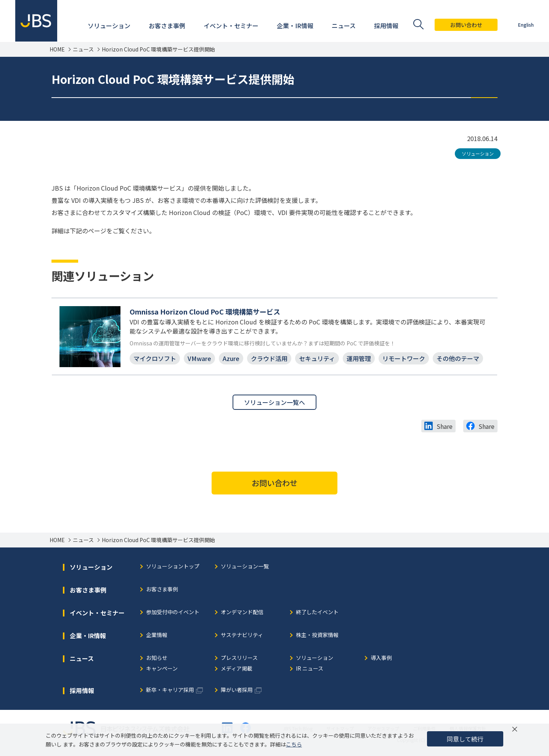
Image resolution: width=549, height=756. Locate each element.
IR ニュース (310, 669)
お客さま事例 (162, 590)
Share (445, 426)
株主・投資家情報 (317, 635)
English (526, 25)
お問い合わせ (466, 25)
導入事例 (381, 658)
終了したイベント (317, 612)
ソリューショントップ (173, 567)
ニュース (83, 49)
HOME (57, 49)
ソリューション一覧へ (274, 402)
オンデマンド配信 (242, 612)
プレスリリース (239, 658)
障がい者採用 (237, 690)
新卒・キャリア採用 (170, 690)
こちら (294, 744)
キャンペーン (162, 669)
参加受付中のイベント (173, 612)
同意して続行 (465, 739)
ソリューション (478, 153)
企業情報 (157, 635)
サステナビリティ (242, 635)
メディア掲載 (237, 669)
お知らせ (157, 658)
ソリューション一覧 (245, 567)
